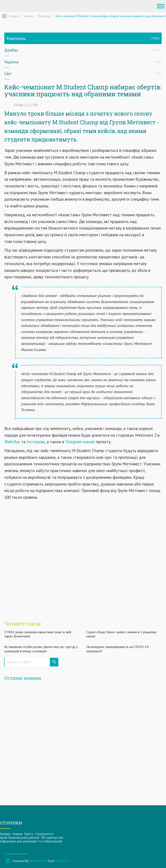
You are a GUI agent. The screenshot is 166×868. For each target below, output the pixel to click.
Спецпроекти (44, 834)
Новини (17, 834)
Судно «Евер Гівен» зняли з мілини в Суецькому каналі (121, 634)
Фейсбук (13, 442)
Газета (29, 834)
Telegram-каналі (80, 442)
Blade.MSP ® (38, 861)
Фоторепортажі (52, 838)
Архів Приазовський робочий (20, 838)
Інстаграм (35, 442)
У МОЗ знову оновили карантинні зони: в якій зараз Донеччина (38, 634)
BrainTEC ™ (63, 861)
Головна (5, 834)
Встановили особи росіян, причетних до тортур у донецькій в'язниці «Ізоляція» (41, 649)
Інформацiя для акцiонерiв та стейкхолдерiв (31, 841)
